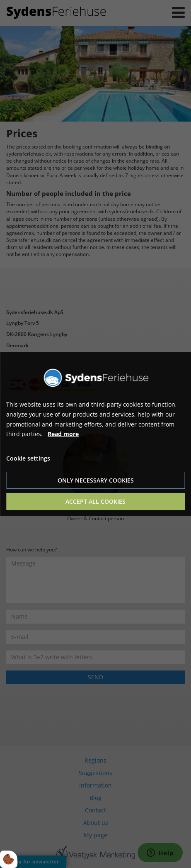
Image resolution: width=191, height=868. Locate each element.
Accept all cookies (95, 501)
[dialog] (95, 434)
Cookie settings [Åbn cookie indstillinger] (28, 458)
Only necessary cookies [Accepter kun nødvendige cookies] (96, 480)
